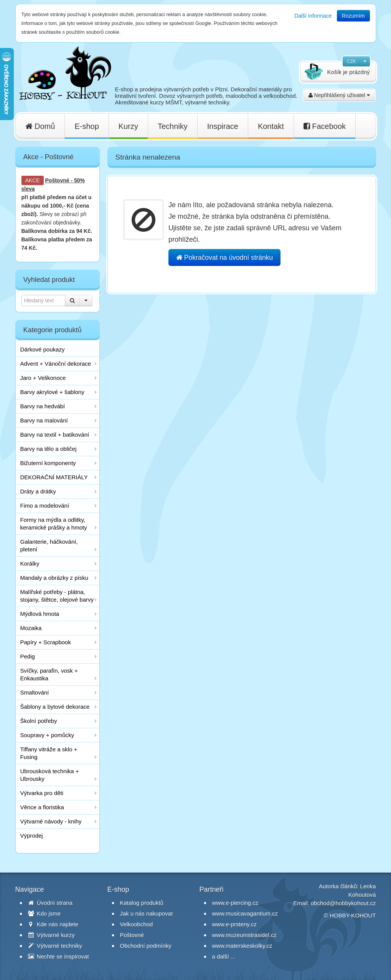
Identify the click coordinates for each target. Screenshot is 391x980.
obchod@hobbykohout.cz (343, 903)
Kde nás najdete (53, 924)
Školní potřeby (39, 721)
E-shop (87, 126)
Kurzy (128, 126)
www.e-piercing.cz (235, 903)
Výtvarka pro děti (42, 793)
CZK (351, 61)
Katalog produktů (142, 903)
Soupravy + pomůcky (47, 735)
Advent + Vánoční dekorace (56, 364)
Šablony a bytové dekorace (55, 707)
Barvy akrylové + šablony (52, 392)
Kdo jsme (45, 913)
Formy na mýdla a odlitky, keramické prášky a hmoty (54, 524)
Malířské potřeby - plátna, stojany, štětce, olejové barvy (57, 596)
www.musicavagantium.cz (245, 913)
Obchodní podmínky (146, 946)
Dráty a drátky (38, 491)
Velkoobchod (137, 924)
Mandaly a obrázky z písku (54, 578)
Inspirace (223, 126)
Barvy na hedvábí (43, 406)
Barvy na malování (44, 420)
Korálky (30, 563)
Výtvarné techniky (55, 946)
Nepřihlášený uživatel (339, 95)
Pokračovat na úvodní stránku (224, 257)
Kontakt (271, 126)
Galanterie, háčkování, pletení (49, 545)
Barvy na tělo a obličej (49, 449)
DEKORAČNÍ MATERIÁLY (54, 477)
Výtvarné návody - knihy (51, 821)
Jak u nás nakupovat (147, 913)
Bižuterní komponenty (48, 463)
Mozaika (31, 628)
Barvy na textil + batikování (55, 435)
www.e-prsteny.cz (234, 924)
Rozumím (353, 16)
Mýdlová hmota (40, 614)
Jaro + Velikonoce (43, 378)
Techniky (173, 126)
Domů (40, 126)
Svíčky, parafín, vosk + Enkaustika (49, 674)
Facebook (325, 126)
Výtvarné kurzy (51, 935)
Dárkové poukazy (43, 349)
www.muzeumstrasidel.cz (244, 935)
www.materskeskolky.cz (242, 946)
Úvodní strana (50, 903)
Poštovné (57, 180)
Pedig (28, 656)
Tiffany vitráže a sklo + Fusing (49, 753)
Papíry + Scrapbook (46, 642)
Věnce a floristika (42, 807)
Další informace (313, 16)
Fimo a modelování (45, 506)
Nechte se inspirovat (59, 956)
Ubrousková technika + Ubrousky (50, 775)
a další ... (224, 956)
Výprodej (32, 836)
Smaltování (35, 692)
